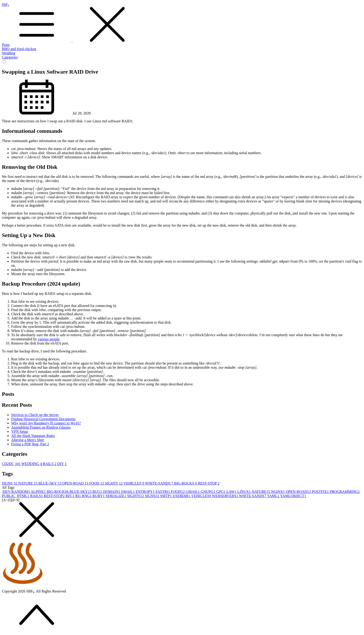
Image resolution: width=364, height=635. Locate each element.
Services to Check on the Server (35, 415)
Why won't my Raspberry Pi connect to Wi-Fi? (46, 423)
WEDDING (32, 464)
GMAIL (193, 492)
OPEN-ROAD (76, 483)
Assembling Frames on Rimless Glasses (41, 427)
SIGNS (10, 483)
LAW (232, 492)
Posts (6, 45)
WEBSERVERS (225, 496)
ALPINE (39, 492)
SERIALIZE (116, 496)
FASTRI (163, 492)
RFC (70, 496)
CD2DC (12, 464)
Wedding (8, 53)
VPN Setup (19, 431)
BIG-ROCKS (186, 483)
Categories (10, 57)
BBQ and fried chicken (19, 49)
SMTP (166, 496)
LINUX (244, 492)
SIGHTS (114, 483)
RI (79, 496)
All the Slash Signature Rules (33, 436)
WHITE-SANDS (160, 483)
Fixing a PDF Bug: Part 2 (30, 444)
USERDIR (182, 496)
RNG (87, 496)
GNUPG (208, 492)
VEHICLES (134, 483)
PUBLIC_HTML (16, 496)
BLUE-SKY (50, 483)
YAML (274, 496)
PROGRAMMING (345, 492)
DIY (62, 464)
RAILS (50, 464)
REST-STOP (209, 483)
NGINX (278, 492)
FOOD (97, 483)
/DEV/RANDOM (16, 492)
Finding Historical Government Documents (43, 419)
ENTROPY (146, 492)
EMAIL (128, 492)
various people (49, 339)
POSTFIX (321, 492)
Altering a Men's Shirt (28, 440)
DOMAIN (112, 492)
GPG (221, 492)
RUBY (99, 496)
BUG (98, 492)
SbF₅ (182, 23)
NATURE (28, 483)
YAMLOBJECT (293, 496)
